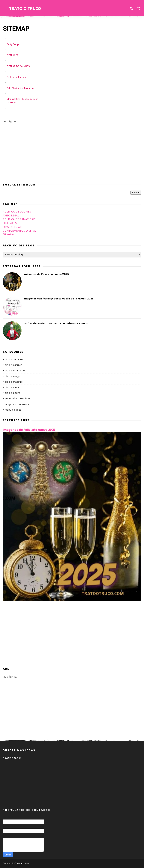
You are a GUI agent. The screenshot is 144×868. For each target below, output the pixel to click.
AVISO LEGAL (11, 215)
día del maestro (14, 382)
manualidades (13, 410)
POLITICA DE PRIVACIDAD (19, 219)
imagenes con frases (17, 404)
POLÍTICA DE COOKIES (17, 211)
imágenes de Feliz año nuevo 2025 (46, 274)
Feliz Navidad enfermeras (20, 88)
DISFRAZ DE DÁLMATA (18, 66)
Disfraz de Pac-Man (17, 77)
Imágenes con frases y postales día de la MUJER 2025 (58, 299)
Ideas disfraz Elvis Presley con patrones (22, 101)
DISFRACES (12, 55)
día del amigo (12, 376)
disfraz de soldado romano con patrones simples (56, 323)
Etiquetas (8, 234)
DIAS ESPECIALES (14, 227)
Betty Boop (13, 44)
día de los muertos (15, 370)
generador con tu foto (17, 398)
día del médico (13, 387)
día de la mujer (13, 365)
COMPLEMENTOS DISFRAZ (20, 231)
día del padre (12, 393)
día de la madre (14, 359)
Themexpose (22, 863)
